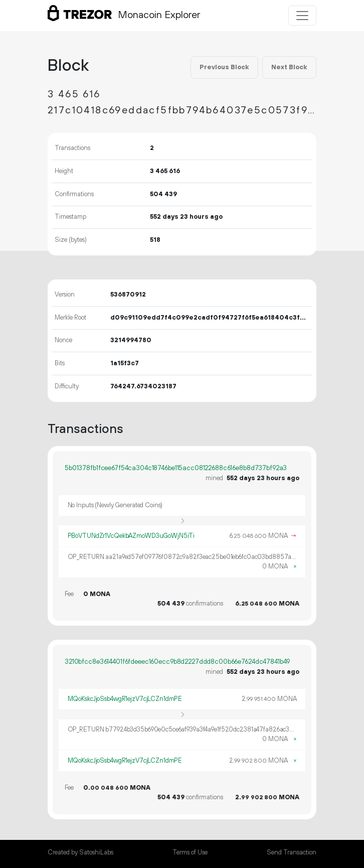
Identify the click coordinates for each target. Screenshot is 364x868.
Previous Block (224, 67)
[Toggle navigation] (302, 16)
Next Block (289, 67)
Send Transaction (292, 852)
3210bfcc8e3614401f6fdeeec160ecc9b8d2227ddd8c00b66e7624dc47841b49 (177, 662)
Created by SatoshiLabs (80, 852)
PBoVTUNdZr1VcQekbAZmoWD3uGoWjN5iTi (131, 536)
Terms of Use (190, 852)
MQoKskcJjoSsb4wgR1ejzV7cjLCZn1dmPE (125, 699)
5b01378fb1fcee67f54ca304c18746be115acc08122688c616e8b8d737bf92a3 (176, 468)
